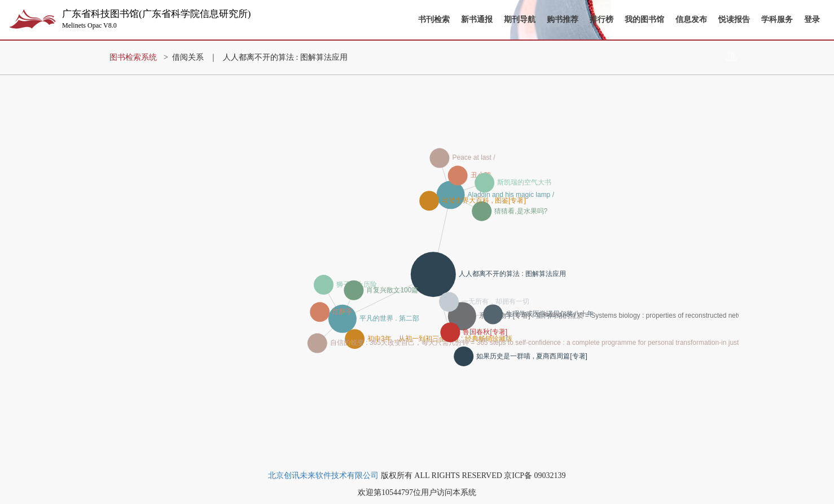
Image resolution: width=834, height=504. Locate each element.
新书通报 (477, 19)
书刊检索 (434, 19)
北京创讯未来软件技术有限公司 (323, 475)
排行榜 (602, 19)
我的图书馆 (644, 19)
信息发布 (691, 19)
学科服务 (777, 19)
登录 (812, 19)
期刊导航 (520, 19)
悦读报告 (734, 19)
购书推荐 (563, 19)
